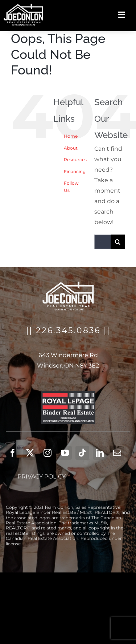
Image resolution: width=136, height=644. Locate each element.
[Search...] (102, 242)
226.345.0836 (68, 330)
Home (71, 136)
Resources (75, 160)
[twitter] (30, 453)
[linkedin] (100, 453)
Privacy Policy (42, 476)
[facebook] (13, 453)
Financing (75, 171)
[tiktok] (82, 453)
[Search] (118, 242)
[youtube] (65, 453)
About (71, 148)
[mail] (117, 453)
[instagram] (48, 453)
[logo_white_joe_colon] (23, 6)
